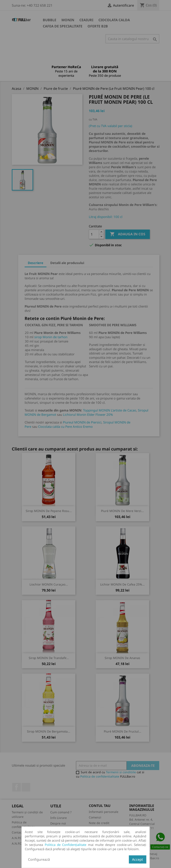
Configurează (39, 859)
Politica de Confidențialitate (66, 845)
